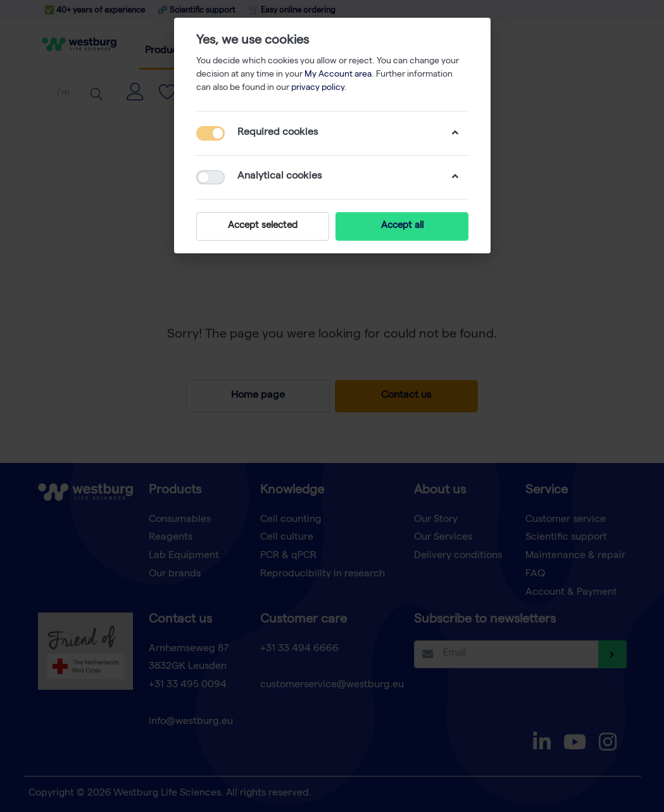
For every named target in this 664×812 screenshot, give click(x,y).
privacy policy (318, 88)
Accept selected (263, 226)
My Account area (338, 75)
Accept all (402, 226)
